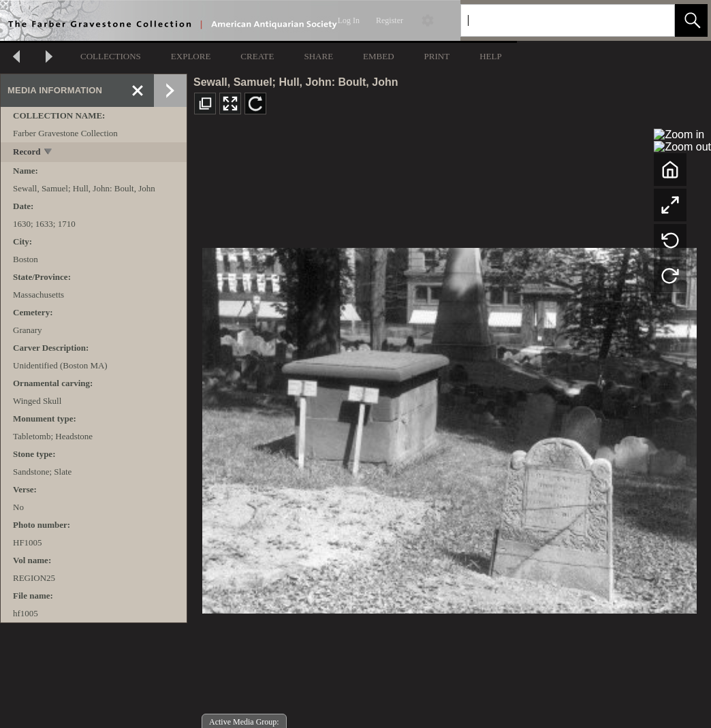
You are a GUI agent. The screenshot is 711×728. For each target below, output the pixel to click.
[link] (653, 20)
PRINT (437, 56)
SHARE (318, 56)
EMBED (379, 56)
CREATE (257, 56)
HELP (491, 56)
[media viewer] (449, 427)
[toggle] (49, 153)
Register (390, 20)
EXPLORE (191, 56)
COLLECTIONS (111, 56)
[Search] (552, 20)
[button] (691, 20)
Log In (349, 20)
